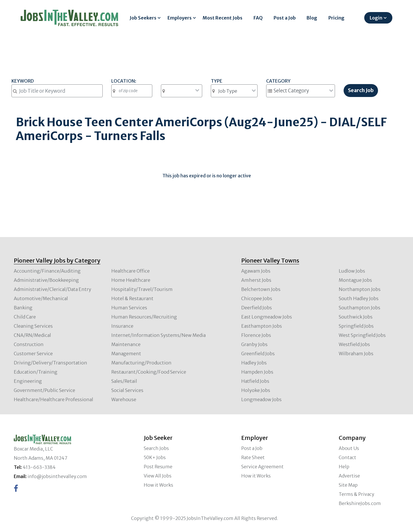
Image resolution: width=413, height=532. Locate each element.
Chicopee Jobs (257, 298)
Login (376, 18)
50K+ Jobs (155, 457)
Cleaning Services (33, 326)
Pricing (336, 18)
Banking (23, 308)
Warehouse (124, 399)
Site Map (348, 485)
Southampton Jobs (360, 308)
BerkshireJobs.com (360, 503)
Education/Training (36, 372)
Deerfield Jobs (257, 308)
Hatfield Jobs (255, 381)
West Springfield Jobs (362, 335)
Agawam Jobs (256, 271)
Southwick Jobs (356, 317)
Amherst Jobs (256, 280)
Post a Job (285, 18)
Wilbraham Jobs (356, 354)
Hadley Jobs (254, 363)
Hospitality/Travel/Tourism (142, 289)
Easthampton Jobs (262, 326)
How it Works (158, 485)
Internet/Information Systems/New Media (158, 335)
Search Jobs (156, 448)
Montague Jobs (355, 280)
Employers (180, 18)
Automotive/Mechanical (41, 298)
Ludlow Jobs (352, 271)
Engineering (28, 381)
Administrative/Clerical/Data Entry (52, 289)
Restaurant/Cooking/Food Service (149, 372)
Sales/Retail (124, 381)
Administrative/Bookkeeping (46, 280)
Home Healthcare (131, 280)
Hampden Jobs (257, 372)
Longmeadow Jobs (261, 399)
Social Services (127, 390)
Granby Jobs (254, 344)
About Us (349, 448)
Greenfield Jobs (258, 354)
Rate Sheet (253, 457)
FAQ (258, 18)
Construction (29, 344)
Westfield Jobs (354, 344)
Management (126, 354)
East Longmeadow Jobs (267, 317)
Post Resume (158, 467)
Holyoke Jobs (256, 390)
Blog (312, 18)
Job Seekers (143, 18)
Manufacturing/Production (141, 363)
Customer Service (33, 354)
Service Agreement (262, 467)
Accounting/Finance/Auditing (47, 271)
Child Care (25, 317)
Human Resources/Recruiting (144, 317)
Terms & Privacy (356, 494)
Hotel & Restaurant (132, 298)
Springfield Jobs (356, 326)
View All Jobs (158, 476)
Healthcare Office (130, 271)
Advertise (349, 476)
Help (344, 467)
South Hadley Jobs (359, 298)
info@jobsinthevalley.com (57, 476)
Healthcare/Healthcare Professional (53, 399)
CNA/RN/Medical (32, 335)
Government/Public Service (44, 390)
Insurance (122, 326)
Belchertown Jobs (261, 289)
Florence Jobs (256, 335)
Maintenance (126, 344)
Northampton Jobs (360, 289)
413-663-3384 (39, 467)
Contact (347, 457)
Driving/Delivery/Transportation (50, 363)
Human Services (129, 308)
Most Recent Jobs (222, 18)
